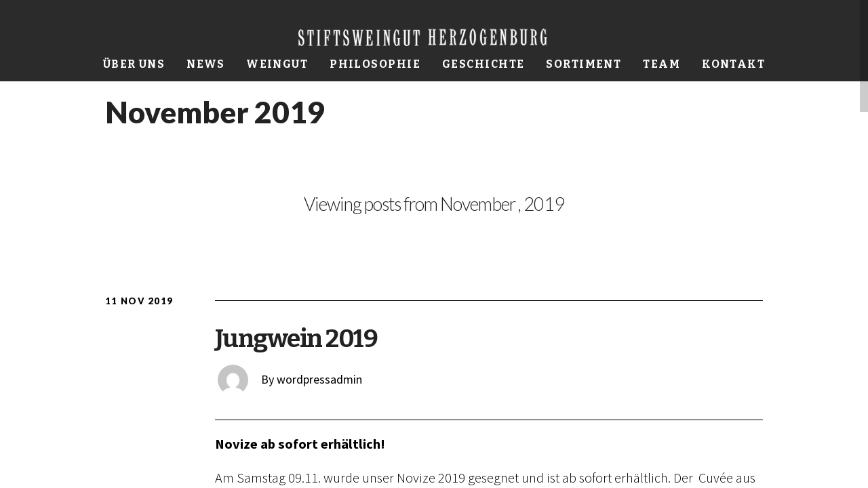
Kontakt (733, 64)
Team (662, 64)
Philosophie (375, 64)
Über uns (134, 64)
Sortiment (584, 64)
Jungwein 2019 (296, 339)
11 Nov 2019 (139, 301)
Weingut (277, 64)
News (205, 64)
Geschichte (483, 64)
